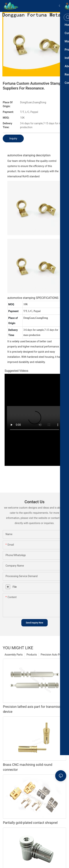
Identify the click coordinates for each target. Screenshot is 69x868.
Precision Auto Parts (52, 655)
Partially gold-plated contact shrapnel (30, 823)
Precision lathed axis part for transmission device (34, 709)
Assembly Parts (14, 655)
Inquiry (13, 138)
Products (32, 655)
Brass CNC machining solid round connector (28, 767)
